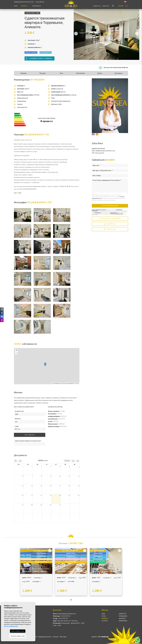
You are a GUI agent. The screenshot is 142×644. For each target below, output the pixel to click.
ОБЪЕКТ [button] (24, 6)
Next (137, 34)
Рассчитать (30, 435)
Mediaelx (105, 637)
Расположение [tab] (80, 73)
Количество (19, 411)
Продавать (37, 6)
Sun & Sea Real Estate (71, 4)
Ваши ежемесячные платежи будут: (28, 441)
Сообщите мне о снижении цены (40, 59)
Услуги (105, 621)
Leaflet (53, 383)
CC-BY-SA (76, 383)
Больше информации (11, 626)
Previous (76, 34)
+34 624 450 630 (98, 153)
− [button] (16, 353)
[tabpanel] (36, 572)
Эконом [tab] (100, 73)
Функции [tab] (24, 73)
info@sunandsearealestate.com (24, 2)
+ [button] (16, 350)
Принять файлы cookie (18, 631)
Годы (17, 426)
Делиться (110, 224)
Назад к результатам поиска (113, 68)
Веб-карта (63, 637)
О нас (104, 616)
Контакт (106, 6)
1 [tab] (71, 600)
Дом (16, 6)
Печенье (56, 637)
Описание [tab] (42, 73)
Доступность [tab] (119, 73)
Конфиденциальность (45, 637)
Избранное (123, 621)
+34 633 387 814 (40, 2)
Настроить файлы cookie (18, 636)
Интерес (18, 419)
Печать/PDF (110, 229)
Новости (97, 6)
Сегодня (67, 461)
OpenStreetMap (64, 383)
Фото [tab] (61, 73)
